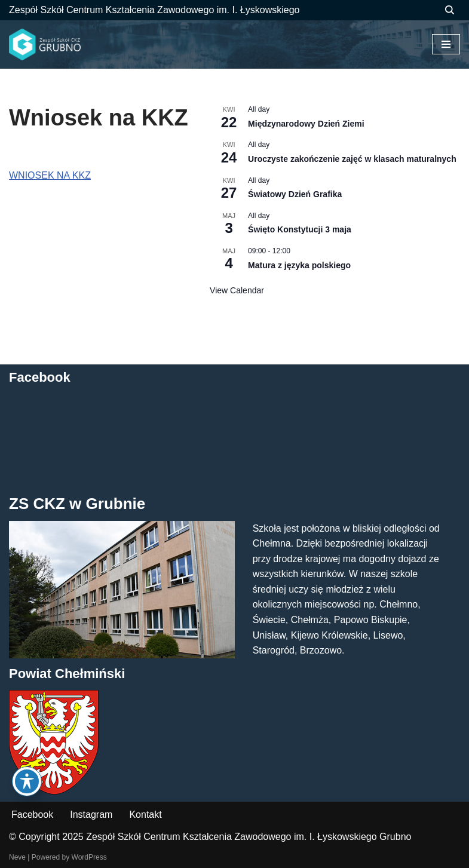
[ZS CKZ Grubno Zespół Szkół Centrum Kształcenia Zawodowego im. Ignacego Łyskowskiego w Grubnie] (45, 45)
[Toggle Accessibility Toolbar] (27, 781)
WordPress (89, 857)
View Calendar (237, 290)
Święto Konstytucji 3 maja (300, 229)
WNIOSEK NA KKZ (50, 175)
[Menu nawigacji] (446, 44)
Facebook (32, 815)
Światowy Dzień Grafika (295, 194)
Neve (17, 857)
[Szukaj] (450, 10)
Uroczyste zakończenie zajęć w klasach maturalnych (352, 159)
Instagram (91, 815)
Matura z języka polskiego (299, 265)
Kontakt (145, 815)
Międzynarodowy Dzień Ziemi (306, 124)
